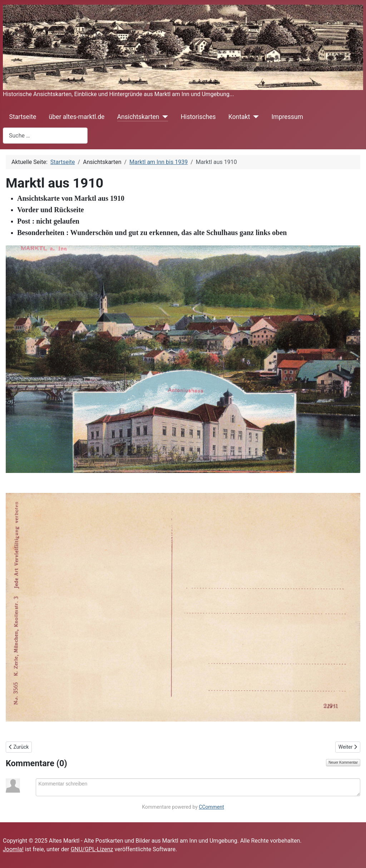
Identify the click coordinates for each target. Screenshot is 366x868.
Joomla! (13, 849)
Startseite (23, 117)
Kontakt (239, 117)
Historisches (198, 117)
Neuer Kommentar (343, 762)
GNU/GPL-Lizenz (92, 849)
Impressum (287, 117)
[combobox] (45, 136)
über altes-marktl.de (76, 117)
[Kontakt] (254, 117)
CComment (211, 807)
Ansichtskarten (138, 117)
